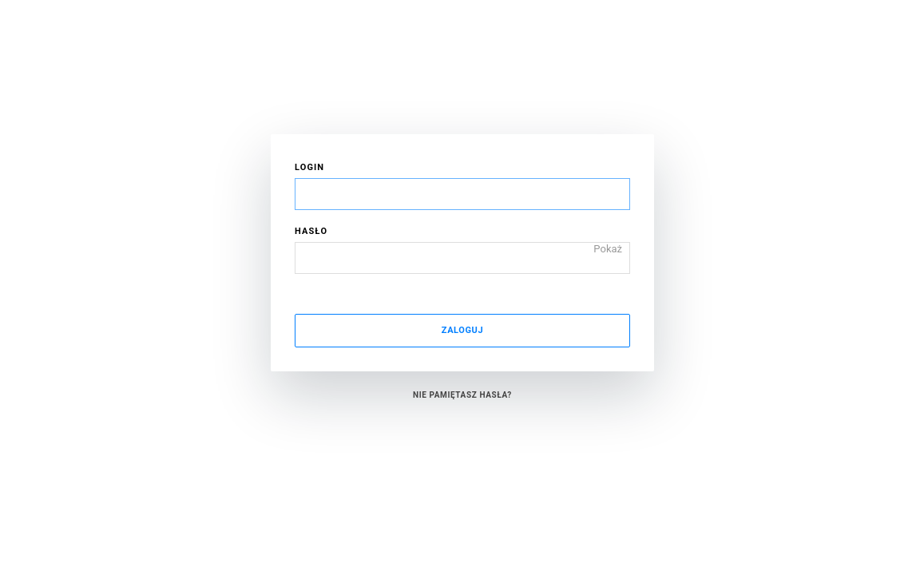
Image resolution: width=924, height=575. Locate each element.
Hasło (311, 231)
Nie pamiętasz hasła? (462, 395)
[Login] (462, 194)
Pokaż (608, 248)
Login (309, 167)
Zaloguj (462, 330)
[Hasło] (462, 258)
